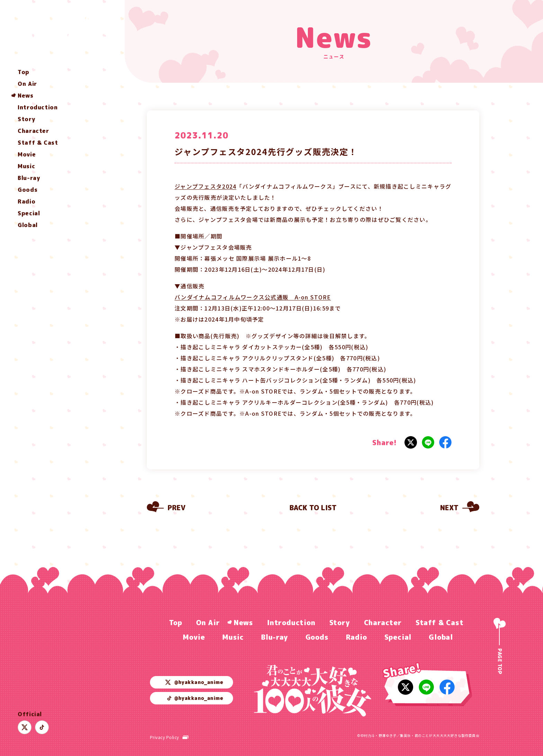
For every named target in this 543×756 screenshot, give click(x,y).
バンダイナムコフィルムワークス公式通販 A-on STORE (253, 297)
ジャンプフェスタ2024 (205, 186)
